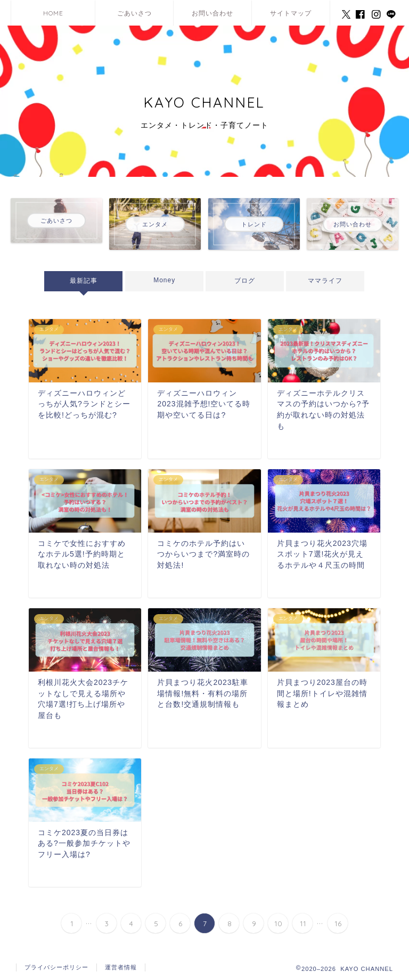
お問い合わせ (212, 13)
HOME (53, 13)
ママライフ (326, 281)
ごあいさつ (134, 13)
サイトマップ (291, 13)
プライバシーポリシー (56, 967)
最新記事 (84, 281)
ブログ (245, 281)
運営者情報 (121, 967)
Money (164, 280)
